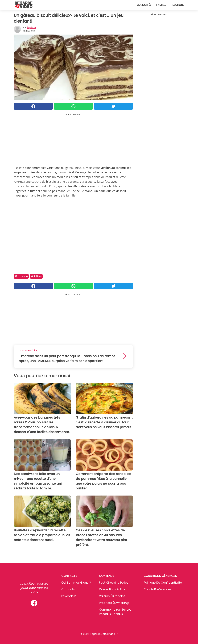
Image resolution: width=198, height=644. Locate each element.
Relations (177, 5)
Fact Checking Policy (114, 583)
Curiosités (144, 5)
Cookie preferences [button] (157, 589)
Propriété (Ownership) (115, 603)
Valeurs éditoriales (112, 596)
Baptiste (31, 27)
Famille (161, 5)
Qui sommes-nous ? (76, 583)
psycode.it (69, 596)
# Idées (36, 276)
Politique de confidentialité (163, 583)
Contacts (68, 589)
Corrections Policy (112, 589)
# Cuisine (21, 276)
